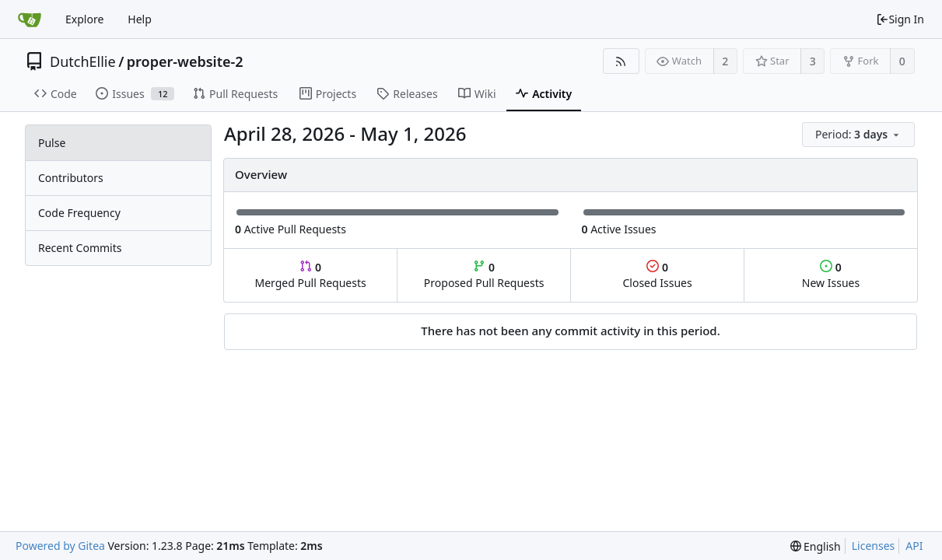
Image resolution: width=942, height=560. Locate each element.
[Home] (30, 19)
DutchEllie (83, 61)
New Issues (831, 275)
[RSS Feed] (621, 61)
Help (140, 19)
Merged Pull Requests (310, 275)
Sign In (900, 19)
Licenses (874, 546)
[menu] (860, 135)
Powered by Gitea (60, 546)
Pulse (52, 143)
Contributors (71, 178)
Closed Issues (657, 275)
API (914, 546)
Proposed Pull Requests (484, 275)
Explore (84, 19)
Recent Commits (80, 248)
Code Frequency (79, 213)
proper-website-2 (185, 61)
